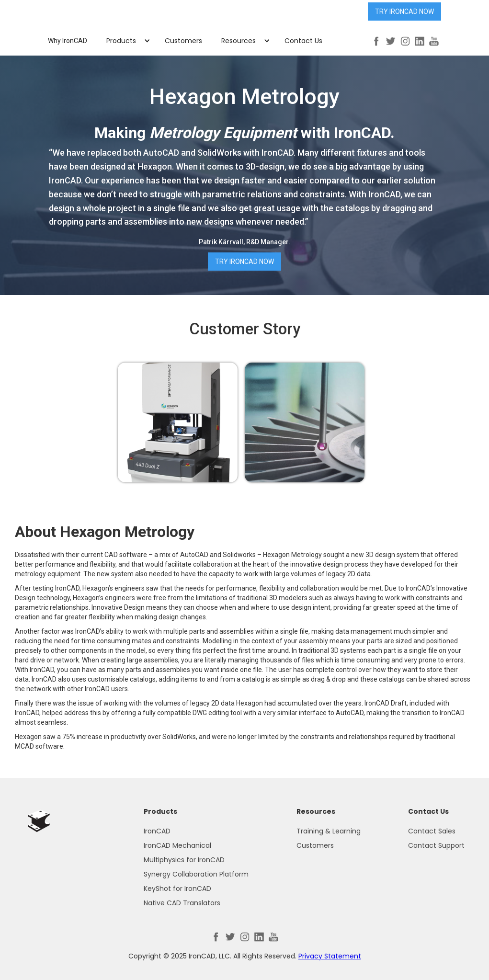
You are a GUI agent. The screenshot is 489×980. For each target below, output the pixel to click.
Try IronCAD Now (404, 11)
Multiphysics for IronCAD (184, 860)
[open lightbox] (178, 422)
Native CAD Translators (182, 903)
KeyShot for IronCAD (177, 889)
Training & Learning (329, 831)
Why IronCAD (68, 41)
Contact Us (303, 41)
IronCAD (157, 831)
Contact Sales (432, 831)
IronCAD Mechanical (177, 845)
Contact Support (436, 845)
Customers (183, 41)
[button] (126, 41)
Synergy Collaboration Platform (196, 874)
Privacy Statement (330, 956)
